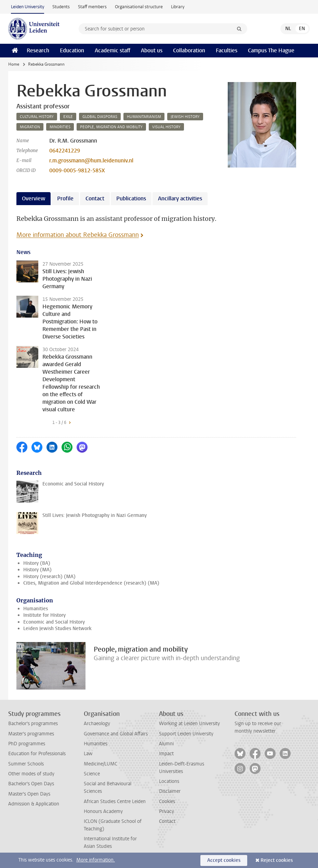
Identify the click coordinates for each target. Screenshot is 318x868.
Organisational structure (139, 7)
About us (152, 50)
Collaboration (189, 50)
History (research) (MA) (49, 577)
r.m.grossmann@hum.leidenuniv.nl (91, 161)
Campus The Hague (271, 50)
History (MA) (37, 570)
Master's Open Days (29, 794)
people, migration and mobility (111, 127)
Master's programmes (31, 734)
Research (38, 50)
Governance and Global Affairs (116, 734)
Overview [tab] (34, 198)
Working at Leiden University (189, 724)
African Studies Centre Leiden (115, 802)
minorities (60, 127)
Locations (169, 781)
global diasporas (100, 117)
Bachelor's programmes (33, 724)
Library (178, 7)
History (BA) (37, 563)
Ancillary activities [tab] (180, 198)
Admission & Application (34, 804)
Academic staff (112, 50)
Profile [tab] (65, 198)
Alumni (166, 744)
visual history (166, 127)
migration (30, 127)
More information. (96, 860)
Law (88, 754)
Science (92, 774)
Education (72, 50)
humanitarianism (144, 117)
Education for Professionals (37, 754)
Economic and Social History (54, 622)
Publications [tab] (131, 198)
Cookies (167, 802)
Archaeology (97, 724)
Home (14, 64)
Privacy (167, 811)
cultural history (37, 117)
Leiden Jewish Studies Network (57, 629)
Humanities (36, 609)
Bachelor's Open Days (31, 784)
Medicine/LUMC (101, 764)
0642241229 (65, 151)
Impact (166, 754)
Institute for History (44, 615)
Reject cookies (277, 860)
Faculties (227, 50)
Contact (167, 821)
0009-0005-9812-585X (77, 170)
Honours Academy (103, 811)
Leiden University (28, 7)
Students (61, 7)
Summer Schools (26, 764)
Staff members (92, 7)
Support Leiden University (186, 734)
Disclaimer (170, 791)
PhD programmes (27, 744)
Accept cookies (224, 860)
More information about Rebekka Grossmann (78, 235)
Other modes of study (31, 774)
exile (68, 117)
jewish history (185, 117)
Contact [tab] (95, 198)
